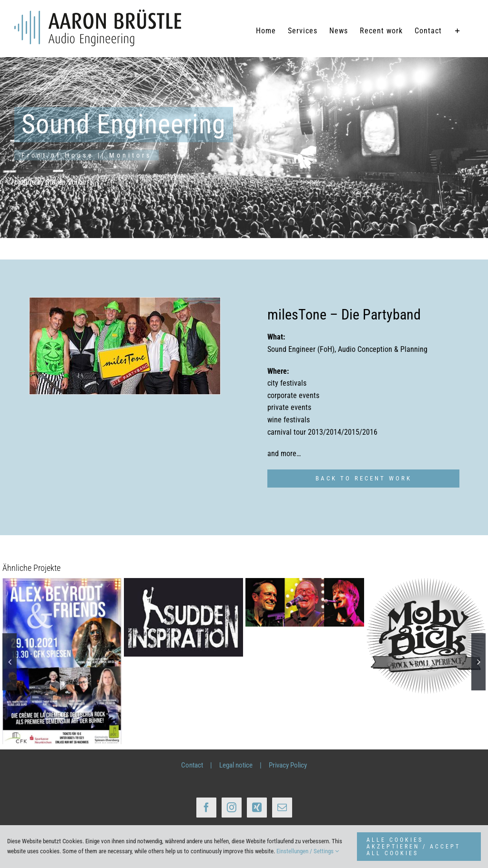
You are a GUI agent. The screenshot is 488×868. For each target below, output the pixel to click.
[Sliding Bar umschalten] (458, 31)
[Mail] (282, 808)
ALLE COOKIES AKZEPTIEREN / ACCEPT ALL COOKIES (413, 847)
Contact (192, 765)
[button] (10, 662)
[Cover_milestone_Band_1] (125, 346)
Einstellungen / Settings (308, 851)
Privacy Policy (288, 765)
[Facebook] (206, 808)
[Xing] (257, 808)
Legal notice (236, 765)
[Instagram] (232, 808)
